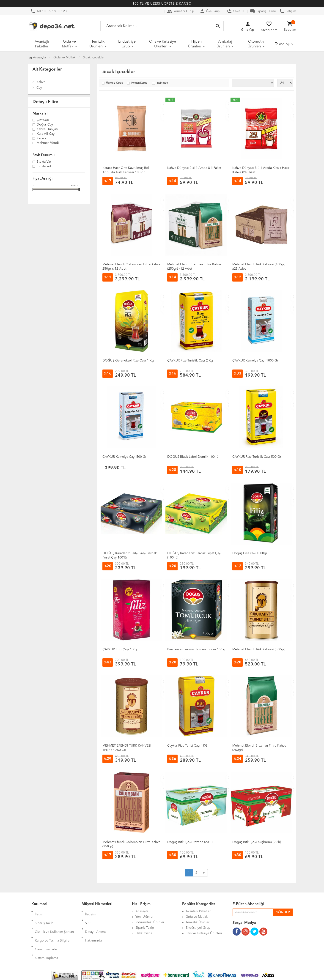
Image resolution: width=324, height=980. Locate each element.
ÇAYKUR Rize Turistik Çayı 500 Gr (257, 457)
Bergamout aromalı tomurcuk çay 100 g (196, 649)
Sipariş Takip (145, 928)
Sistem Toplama (46, 939)
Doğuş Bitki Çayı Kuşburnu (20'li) (257, 842)
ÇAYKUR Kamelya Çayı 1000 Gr (255, 361)
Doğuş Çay (45, 125)
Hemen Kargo (139, 83)
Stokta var (44, 162)
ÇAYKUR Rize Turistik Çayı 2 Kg (190, 361)
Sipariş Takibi (263, 11)
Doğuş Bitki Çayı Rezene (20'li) (190, 842)
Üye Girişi (210, 11)
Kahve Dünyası (47, 129)
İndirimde (162, 83)
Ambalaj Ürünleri (224, 44)
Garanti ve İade (46, 933)
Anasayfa (37, 57)
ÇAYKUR (43, 120)
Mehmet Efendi (48, 143)
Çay (39, 88)
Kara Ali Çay (46, 134)
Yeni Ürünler (144, 917)
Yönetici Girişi (180, 11)
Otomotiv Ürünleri (256, 44)
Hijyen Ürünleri (195, 44)
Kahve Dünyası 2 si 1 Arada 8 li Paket (194, 168)
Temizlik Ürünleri (97, 44)
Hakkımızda (93, 928)
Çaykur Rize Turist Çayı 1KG (187, 746)
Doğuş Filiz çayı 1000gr (250, 553)
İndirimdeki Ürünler (150, 922)
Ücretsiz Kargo (115, 83)
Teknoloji (282, 44)
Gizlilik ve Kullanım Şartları (54, 922)
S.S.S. (89, 917)
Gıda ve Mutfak (69, 44)
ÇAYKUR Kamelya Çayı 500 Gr (124, 457)
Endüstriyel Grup (127, 44)
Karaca (41, 139)
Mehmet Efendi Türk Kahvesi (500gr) (259, 649)
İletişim (288, 11)
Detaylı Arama (95, 922)
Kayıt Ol (235, 11)
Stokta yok (44, 167)
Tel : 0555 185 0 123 (48, 11)
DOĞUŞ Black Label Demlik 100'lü (193, 457)
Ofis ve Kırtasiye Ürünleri (163, 44)
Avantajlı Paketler (42, 44)
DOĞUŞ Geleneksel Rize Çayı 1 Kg (128, 361)
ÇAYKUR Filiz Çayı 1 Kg (120, 649)
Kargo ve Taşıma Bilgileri (53, 928)
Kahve (41, 82)
